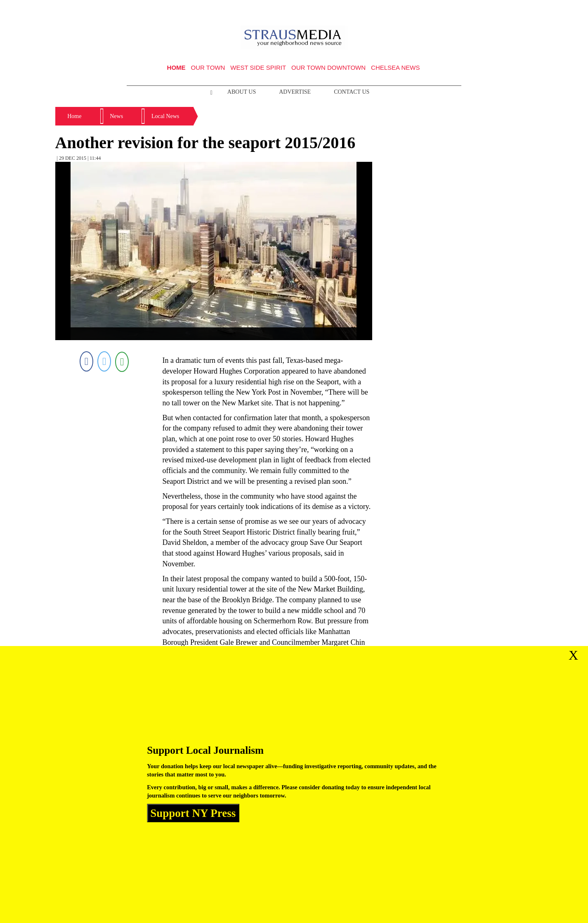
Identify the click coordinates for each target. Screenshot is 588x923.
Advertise (295, 92)
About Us (242, 92)
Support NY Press (193, 813)
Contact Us (352, 92)
